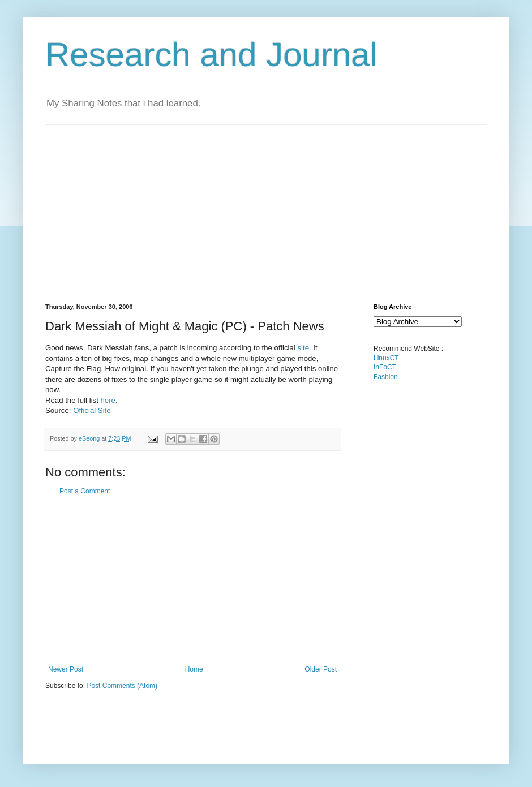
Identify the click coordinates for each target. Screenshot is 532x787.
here (108, 400)
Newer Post (66, 669)
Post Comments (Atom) (122, 686)
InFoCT (385, 367)
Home (194, 669)
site (303, 348)
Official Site (92, 410)
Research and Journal (211, 55)
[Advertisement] (240, 204)
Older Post (321, 669)
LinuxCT (386, 358)
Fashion (386, 377)
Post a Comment (85, 491)
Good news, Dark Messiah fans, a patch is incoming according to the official (171, 348)
